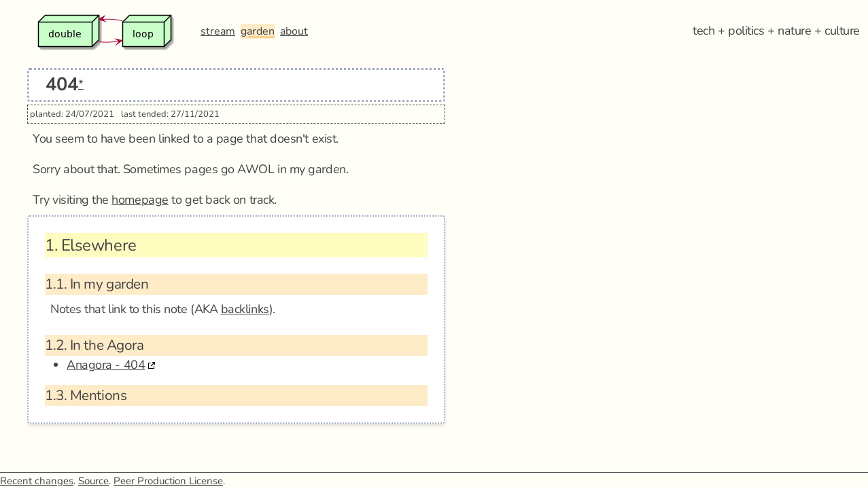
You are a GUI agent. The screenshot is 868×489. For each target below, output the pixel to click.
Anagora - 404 (106, 365)
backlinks (245, 309)
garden (258, 31)
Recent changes (37, 481)
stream (218, 31)
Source (93, 481)
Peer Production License (168, 481)
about (294, 31)
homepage (140, 200)
